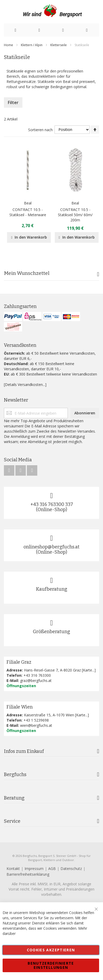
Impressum (34, 869)
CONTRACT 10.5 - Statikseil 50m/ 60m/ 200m (75, 215)
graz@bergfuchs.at (36, 680)
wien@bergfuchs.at (36, 725)
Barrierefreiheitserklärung (28, 874)
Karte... (89, 670)
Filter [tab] (13, 102)
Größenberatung (51, 632)
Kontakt (13, 869)
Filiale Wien (20, 707)
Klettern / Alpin (32, 45)
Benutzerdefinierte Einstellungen (51, 965)
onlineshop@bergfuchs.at (51, 547)
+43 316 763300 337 (52, 504)
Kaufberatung (52, 589)
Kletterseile (59, 45)
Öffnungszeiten (21, 686)
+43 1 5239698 (36, 720)
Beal (28, 203)
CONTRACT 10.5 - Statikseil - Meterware (28, 212)
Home (9, 45)
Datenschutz (71, 869)
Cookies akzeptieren (51, 950)
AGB (52, 869)
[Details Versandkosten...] (25, 385)
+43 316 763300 (37, 675)
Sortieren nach (40, 129)
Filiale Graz (19, 662)
